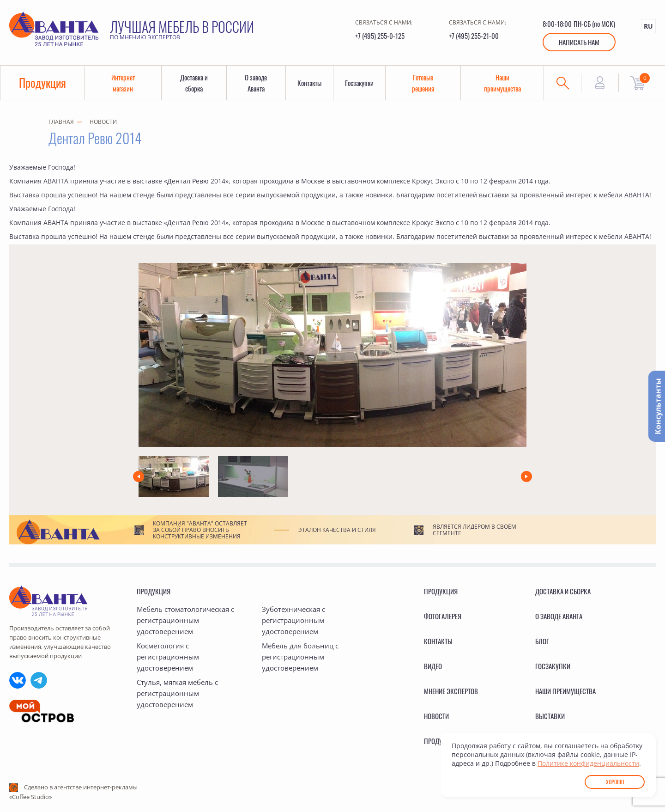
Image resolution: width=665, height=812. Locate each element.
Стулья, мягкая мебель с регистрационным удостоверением (177, 693)
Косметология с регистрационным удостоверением (168, 657)
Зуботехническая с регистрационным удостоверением (293, 620)
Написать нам (579, 42)
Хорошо (615, 782)
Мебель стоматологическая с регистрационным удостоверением (185, 620)
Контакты (309, 83)
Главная (61, 122)
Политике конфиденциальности (588, 763)
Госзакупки (359, 83)
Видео (433, 666)
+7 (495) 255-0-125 (380, 36)
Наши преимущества (502, 83)
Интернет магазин (123, 83)
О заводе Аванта (256, 83)
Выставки (550, 716)
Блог (542, 641)
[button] (139, 476)
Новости (103, 122)
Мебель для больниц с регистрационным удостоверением (300, 657)
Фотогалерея (443, 616)
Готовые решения (423, 83)
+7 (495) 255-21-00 (474, 36)
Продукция (42, 82)
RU (648, 26)
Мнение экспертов (451, 691)
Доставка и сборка (194, 83)
